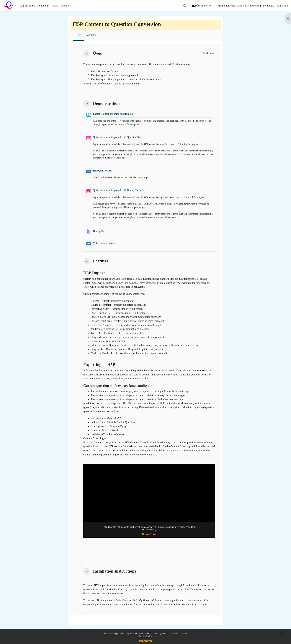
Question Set (165, 146)
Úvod (98, 53)
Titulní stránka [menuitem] (27, 6)
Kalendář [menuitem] (44, 6)
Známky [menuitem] (92, 35)
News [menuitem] (55, 6)
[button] (185, 6)
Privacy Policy (145, 636)
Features (101, 264)
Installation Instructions (115, 580)
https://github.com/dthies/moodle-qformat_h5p (163, 595)
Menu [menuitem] (64, 6)
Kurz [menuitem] (79, 35)
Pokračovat (145, 641)
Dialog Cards (165, 200)
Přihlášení (282, 6)
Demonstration (106, 104)
